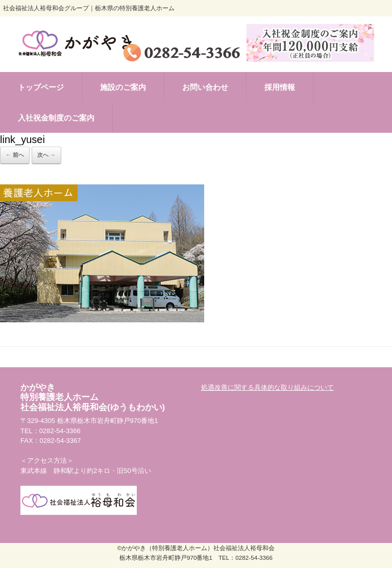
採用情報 (280, 87)
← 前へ (15, 155)
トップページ (41, 87)
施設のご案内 (123, 87)
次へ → (46, 155)
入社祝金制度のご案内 (56, 118)
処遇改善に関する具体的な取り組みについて (267, 387)
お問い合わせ (205, 87)
